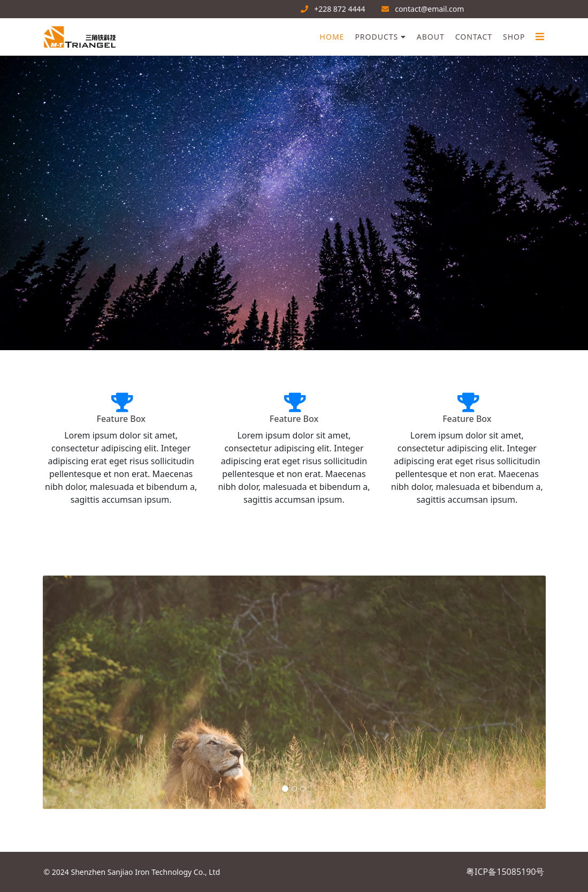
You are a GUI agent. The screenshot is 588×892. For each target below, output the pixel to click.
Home (332, 37)
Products (376, 37)
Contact (474, 37)
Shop (514, 37)
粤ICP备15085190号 (505, 872)
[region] (294, 203)
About (431, 37)
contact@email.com (429, 9)
